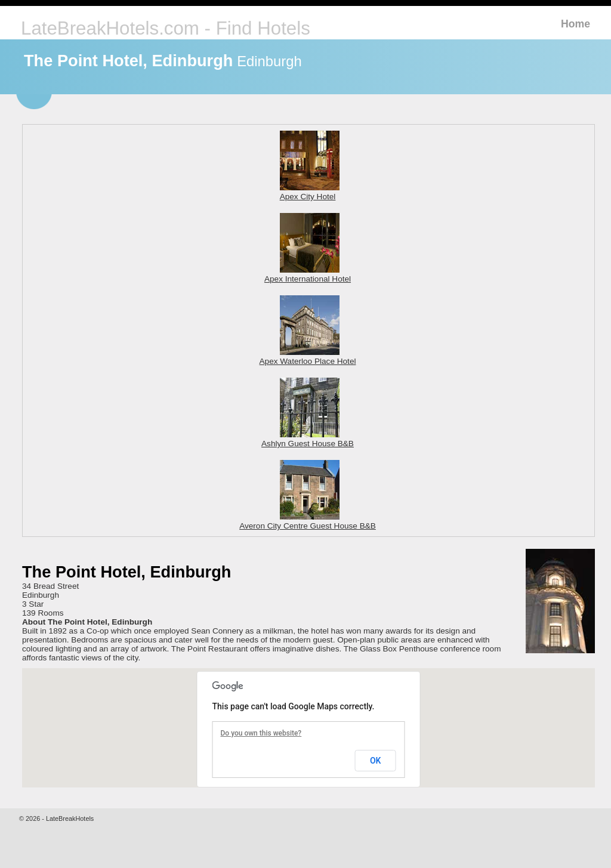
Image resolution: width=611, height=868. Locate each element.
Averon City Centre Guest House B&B (308, 521)
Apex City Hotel (310, 192)
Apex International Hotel (308, 274)
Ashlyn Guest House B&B (308, 439)
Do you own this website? (261, 733)
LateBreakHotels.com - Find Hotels (166, 28)
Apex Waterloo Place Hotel (308, 357)
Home (575, 24)
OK (376, 761)
